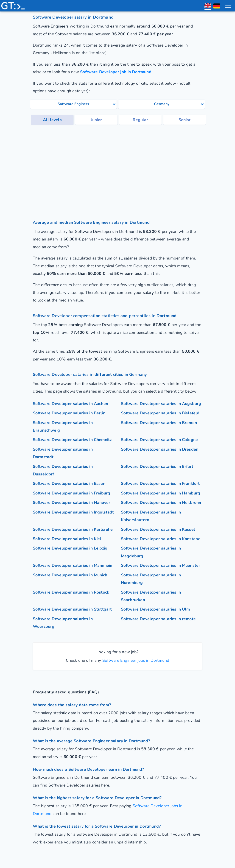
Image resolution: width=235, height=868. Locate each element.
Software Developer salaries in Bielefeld (160, 413)
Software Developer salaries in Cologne (159, 440)
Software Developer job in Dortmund (116, 72)
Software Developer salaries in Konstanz (160, 539)
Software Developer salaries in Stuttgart (72, 609)
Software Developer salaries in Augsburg (161, 404)
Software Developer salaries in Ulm (155, 609)
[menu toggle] (228, 6)
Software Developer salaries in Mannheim (73, 565)
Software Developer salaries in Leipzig (70, 548)
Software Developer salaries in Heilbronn (161, 502)
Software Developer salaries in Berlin (69, 413)
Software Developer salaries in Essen (69, 483)
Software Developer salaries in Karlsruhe (73, 529)
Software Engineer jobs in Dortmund (135, 660)
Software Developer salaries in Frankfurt (160, 483)
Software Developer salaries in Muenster (161, 565)
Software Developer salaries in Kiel (67, 539)
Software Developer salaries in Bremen (159, 423)
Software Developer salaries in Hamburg (161, 493)
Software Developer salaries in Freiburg (71, 493)
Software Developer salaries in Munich (70, 575)
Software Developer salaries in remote (158, 619)
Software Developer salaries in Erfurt (157, 466)
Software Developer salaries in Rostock (71, 592)
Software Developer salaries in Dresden (160, 449)
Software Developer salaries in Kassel (158, 529)
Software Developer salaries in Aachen (70, 404)
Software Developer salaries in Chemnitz (72, 440)
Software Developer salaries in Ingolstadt (73, 512)
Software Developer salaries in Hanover (71, 502)
